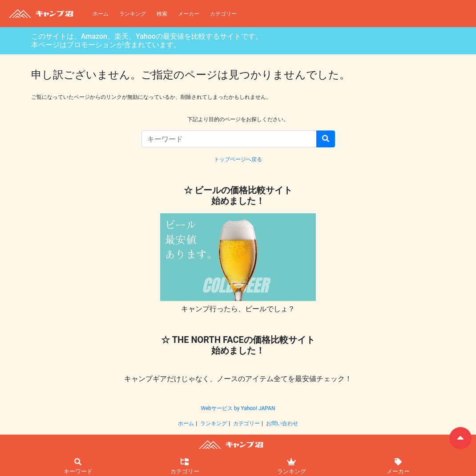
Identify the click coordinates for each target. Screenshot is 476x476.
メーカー (189, 14)
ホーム (101, 14)
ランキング (133, 14)
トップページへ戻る (238, 159)
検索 (162, 14)
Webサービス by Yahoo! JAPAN (238, 408)
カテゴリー (223, 14)
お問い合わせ (282, 423)
